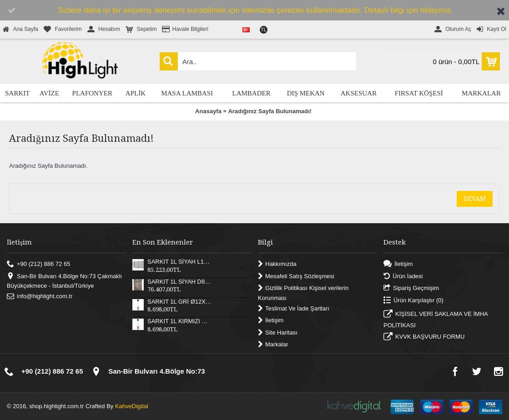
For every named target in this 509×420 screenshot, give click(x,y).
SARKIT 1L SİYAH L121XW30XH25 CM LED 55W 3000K (180, 262)
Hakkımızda (277, 264)
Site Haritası (278, 332)
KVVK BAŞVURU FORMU (424, 338)
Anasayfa (208, 111)
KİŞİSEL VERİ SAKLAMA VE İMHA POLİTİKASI (436, 319)
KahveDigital (132, 406)
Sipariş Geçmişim (411, 288)
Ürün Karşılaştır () (413, 300)
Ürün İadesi (403, 276)
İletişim (271, 321)
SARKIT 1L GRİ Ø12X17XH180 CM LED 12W (180, 302)
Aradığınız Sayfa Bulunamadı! (270, 111)
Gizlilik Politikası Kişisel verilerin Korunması (303, 293)
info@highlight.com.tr (40, 297)
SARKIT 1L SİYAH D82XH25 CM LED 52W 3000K (180, 282)
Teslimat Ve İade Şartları (294, 308)
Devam (475, 199)
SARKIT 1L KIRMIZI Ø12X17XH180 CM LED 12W (180, 321)
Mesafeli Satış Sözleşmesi (296, 276)
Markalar (273, 345)
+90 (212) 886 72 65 (38, 264)
